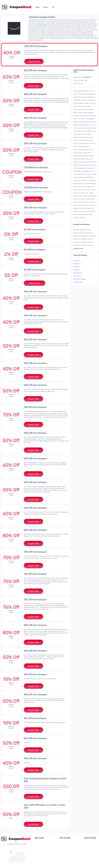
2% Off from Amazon (35, 250)
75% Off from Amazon (35, 574)
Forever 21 (77, 276)
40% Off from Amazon (36, 46)
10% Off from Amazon (35, 674)
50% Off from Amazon (35, 70)
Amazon (76, 270)
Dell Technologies (80, 279)
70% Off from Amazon (35, 407)
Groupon (77, 261)
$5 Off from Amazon (35, 270)
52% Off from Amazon (35, 339)
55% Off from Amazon (35, 482)
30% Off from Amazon (35, 208)
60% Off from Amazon (35, 459)
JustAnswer (78, 282)
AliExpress (77, 264)
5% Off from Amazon (35, 230)
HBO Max (77, 267)
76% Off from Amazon (35, 600)
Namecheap (78, 273)
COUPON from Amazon (36, 167)
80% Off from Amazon (35, 530)
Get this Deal (33, 824)
